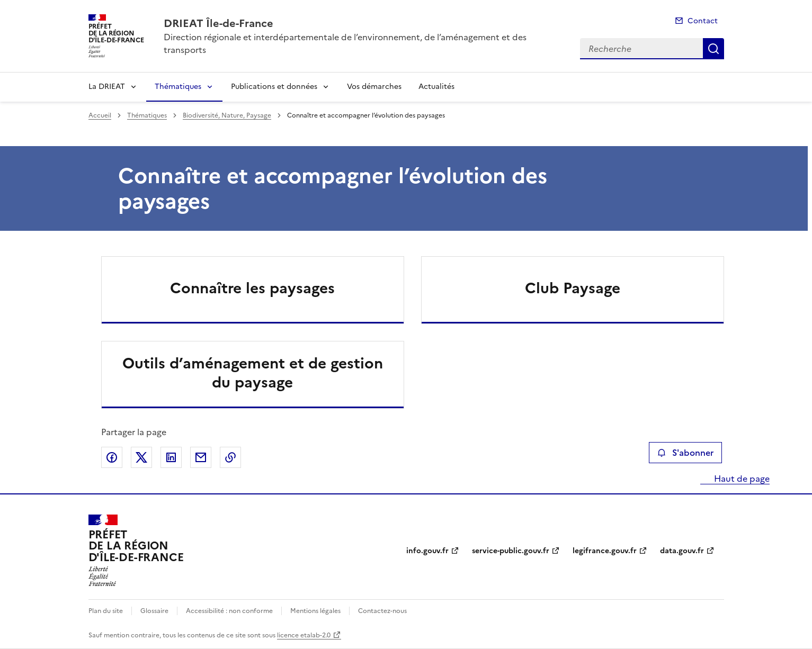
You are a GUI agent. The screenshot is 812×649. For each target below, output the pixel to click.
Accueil (100, 115)
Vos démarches (374, 87)
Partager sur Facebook (112, 457)
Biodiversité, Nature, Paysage (227, 115)
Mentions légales (315, 611)
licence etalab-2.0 (304, 635)
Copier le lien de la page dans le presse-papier (230, 457)
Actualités (436, 87)
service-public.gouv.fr (511, 551)
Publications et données (274, 87)
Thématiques (178, 87)
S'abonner (685, 453)
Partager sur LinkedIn (171, 457)
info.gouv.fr (427, 551)
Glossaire (154, 611)
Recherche (713, 49)
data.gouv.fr (682, 551)
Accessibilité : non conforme (229, 611)
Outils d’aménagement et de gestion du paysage (253, 373)
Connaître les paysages (252, 288)
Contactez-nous (382, 611)
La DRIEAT (107, 87)
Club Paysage (573, 288)
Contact (703, 21)
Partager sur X (141, 457)
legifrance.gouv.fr (605, 551)
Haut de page (741, 479)
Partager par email (201, 457)
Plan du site (106, 611)
